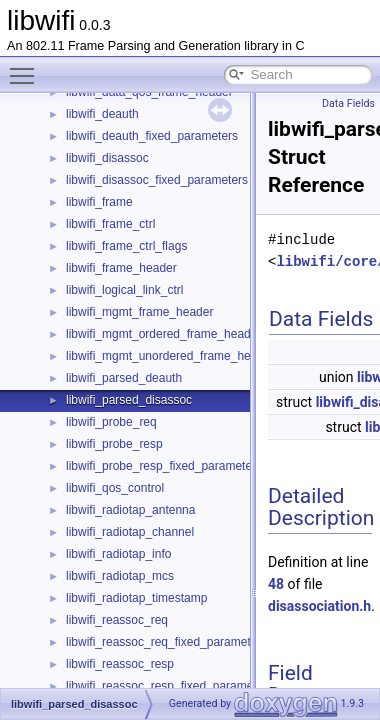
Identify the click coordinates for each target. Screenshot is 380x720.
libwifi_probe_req (111, 422)
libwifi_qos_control (115, 488)
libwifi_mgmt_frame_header (139, 312)
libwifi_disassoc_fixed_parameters (157, 180)
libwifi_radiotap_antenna (130, 510)
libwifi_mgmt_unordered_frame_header (170, 356)
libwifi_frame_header (121, 268)
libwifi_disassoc (107, 158)
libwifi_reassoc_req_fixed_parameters (166, 642)
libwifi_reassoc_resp (120, 664)
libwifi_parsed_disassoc (129, 400)
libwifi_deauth (102, 114)
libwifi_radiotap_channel (130, 532)
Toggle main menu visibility (27, 67)
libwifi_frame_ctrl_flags (126, 246)
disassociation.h (319, 606)
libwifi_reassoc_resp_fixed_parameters (169, 686)
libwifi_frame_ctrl (110, 224)
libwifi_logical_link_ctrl (124, 290)
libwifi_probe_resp (114, 444)
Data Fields (348, 103)
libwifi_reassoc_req (117, 620)
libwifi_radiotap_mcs (120, 576)
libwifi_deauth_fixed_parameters (152, 136)
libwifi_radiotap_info (118, 554)
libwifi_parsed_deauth (124, 378)
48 (276, 584)
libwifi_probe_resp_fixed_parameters (164, 466)
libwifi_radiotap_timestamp (136, 598)
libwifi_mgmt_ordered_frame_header (163, 334)
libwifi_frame (99, 202)
